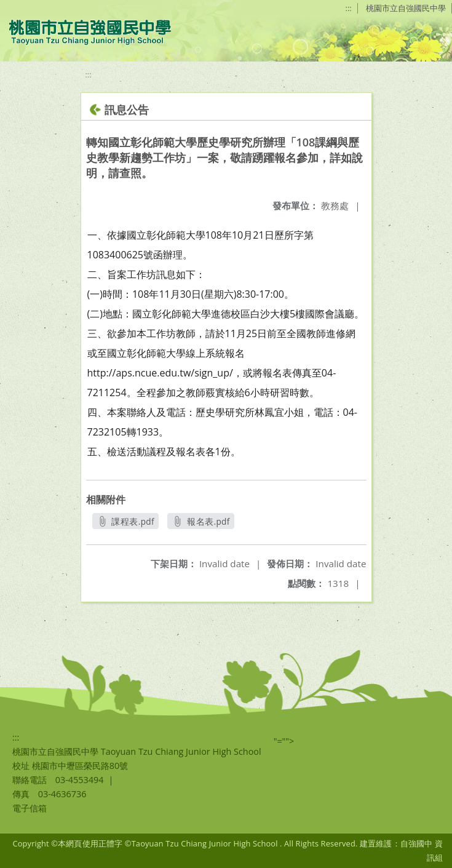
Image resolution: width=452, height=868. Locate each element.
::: (349, 8)
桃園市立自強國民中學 (406, 8)
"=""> (284, 741)
